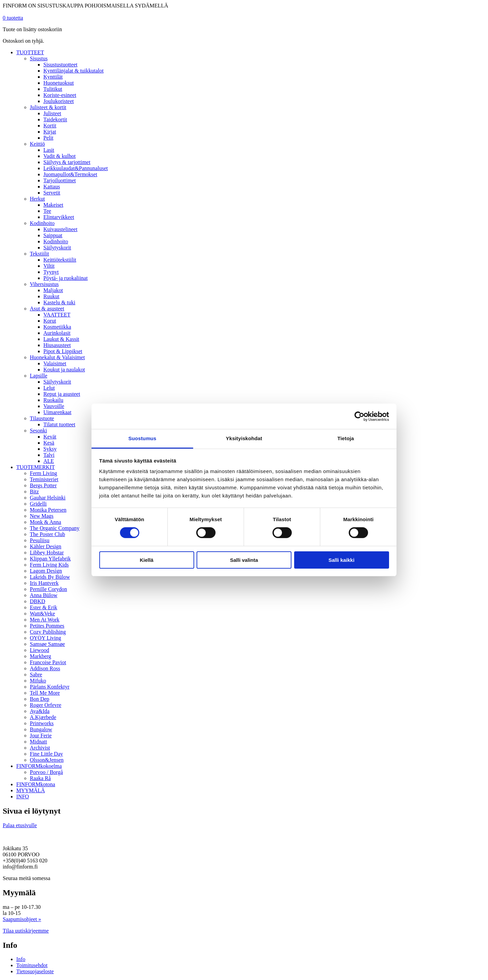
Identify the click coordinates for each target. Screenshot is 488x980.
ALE (49, 461)
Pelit (48, 138)
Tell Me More (45, 693)
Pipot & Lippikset (63, 351)
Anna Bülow (44, 595)
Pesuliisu (40, 540)
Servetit (52, 193)
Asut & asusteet (47, 309)
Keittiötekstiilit (60, 260)
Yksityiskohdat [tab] (244, 438)
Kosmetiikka (57, 327)
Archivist (40, 748)
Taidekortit (55, 119)
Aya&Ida (40, 711)
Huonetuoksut (59, 83)
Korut (50, 321)
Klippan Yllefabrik (50, 559)
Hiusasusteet (57, 345)
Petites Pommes (47, 626)
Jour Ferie (41, 736)
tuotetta (13, 18)
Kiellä (146, 560)
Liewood (39, 650)
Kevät (50, 437)
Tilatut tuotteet (59, 424)
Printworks (42, 723)
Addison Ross (45, 668)
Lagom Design (46, 571)
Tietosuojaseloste (35, 971)
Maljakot (53, 290)
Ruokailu (53, 400)
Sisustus (39, 58)
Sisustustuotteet (60, 65)
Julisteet (52, 113)
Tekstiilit (39, 254)
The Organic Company (55, 528)
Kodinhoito (42, 223)
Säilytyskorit (57, 248)
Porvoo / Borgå (46, 772)
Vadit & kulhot (59, 156)
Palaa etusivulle (20, 825)
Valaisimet (55, 363)
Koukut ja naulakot (64, 370)
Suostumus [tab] (143, 438)
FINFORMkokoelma (39, 766)
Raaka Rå (40, 778)
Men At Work (45, 620)
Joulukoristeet (59, 101)
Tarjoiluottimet (60, 180)
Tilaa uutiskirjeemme (26, 931)
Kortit (50, 126)
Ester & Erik (44, 607)
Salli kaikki (341, 560)
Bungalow (41, 729)
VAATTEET (57, 315)
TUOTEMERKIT (36, 467)
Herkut (37, 199)
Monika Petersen (48, 510)
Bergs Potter (43, 485)
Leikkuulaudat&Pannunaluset (76, 168)
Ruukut (51, 296)
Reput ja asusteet (62, 394)
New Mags (42, 516)
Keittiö (37, 144)
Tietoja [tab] (346, 438)
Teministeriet (44, 479)
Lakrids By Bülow (50, 577)
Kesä (49, 443)
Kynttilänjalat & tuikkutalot (74, 71)
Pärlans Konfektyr (50, 687)
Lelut (49, 388)
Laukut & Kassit (61, 339)
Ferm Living (43, 473)
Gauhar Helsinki (48, 498)
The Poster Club (47, 534)
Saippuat (53, 235)
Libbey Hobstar (47, 553)
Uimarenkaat (57, 412)
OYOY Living (45, 638)
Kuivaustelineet (60, 229)
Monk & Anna (45, 522)
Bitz (34, 492)
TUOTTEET (30, 52)
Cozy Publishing (48, 632)
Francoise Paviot (48, 662)
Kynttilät (53, 77)
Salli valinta (244, 560)
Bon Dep (39, 699)
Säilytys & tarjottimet (67, 162)
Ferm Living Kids (49, 565)
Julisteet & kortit (48, 107)
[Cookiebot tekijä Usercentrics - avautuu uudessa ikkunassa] (359, 416)
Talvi (49, 455)
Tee (47, 211)
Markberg (40, 656)
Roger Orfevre (46, 705)
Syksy (50, 449)
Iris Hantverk (44, 583)
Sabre (36, 675)
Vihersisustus (44, 284)
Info (21, 959)
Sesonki (38, 431)
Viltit (49, 266)
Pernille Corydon (48, 589)
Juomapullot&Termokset (70, 174)
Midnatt (38, 742)
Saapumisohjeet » (22, 919)
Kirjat (50, 132)
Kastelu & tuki (59, 302)
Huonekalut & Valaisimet (57, 357)
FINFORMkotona (36, 784)
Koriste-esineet (60, 95)
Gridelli (38, 504)
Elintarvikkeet (59, 217)
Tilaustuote (42, 418)
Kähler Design (46, 546)
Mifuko (38, 681)
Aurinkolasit (57, 333)
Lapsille (39, 376)
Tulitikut (53, 89)
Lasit (49, 150)
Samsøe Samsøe (47, 644)
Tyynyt (51, 272)
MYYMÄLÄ (30, 790)
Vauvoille (54, 406)
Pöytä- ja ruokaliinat (66, 278)
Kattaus (52, 187)
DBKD (37, 601)
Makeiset (53, 205)
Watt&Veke (42, 614)
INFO (23, 797)
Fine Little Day (46, 754)
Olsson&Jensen (47, 760)
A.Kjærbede (43, 717)
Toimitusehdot (32, 965)
